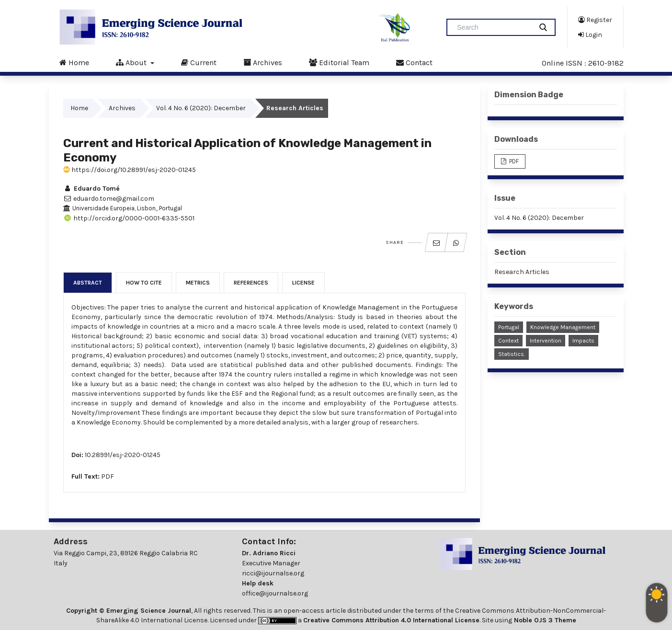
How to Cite (144, 283)
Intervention (546, 341)
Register (595, 20)
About (132, 62)
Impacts (583, 341)
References (251, 283)
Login (590, 34)
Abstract (88, 283)
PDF (108, 476)
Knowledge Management (563, 327)
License (303, 283)
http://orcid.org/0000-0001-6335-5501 (129, 218)
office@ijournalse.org (275, 593)
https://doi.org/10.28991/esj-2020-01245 (130, 170)
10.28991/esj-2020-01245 (123, 455)
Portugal (509, 327)
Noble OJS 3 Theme (544, 620)
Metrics (198, 283)
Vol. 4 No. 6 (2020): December (201, 108)
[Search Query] (493, 27)
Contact (414, 62)
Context (508, 341)
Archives (263, 62)
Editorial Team (339, 62)
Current (199, 62)
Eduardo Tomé (91, 189)
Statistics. (512, 354)
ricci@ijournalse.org (273, 573)
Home (74, 62)
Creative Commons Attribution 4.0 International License (391, 620)
